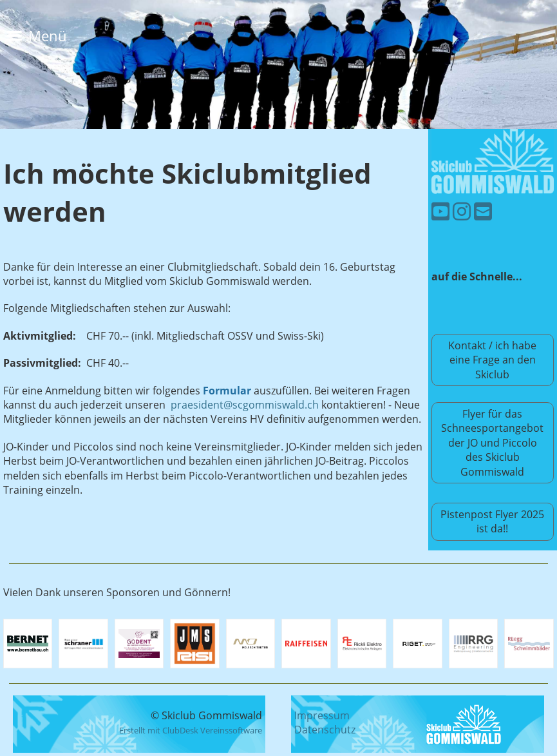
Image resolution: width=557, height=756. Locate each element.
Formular (227, 391)
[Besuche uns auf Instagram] (462, 211)
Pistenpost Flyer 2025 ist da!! (492, 521)
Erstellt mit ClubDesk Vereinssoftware (191, 730)
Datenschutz (325, 730)
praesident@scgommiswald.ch (245, 405)
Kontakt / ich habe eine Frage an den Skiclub (492, 360)
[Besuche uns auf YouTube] (440, 211)
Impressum (322, 715)
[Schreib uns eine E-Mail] (483, 211)
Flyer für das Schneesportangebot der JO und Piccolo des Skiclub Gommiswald (492, 443)
